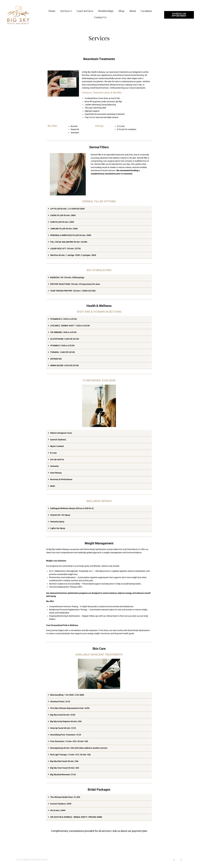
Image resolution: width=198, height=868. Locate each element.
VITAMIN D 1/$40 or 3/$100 (62, 346)
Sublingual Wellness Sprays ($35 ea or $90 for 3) (72, 508)
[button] (99, 209)
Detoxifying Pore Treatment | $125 (66, 735)
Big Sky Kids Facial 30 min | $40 (64, 761)
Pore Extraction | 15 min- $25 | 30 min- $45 (69, 741)
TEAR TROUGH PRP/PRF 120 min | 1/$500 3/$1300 (73, 291)
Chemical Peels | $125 (60, 702)
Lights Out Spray (58, 528)
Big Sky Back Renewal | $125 (63, 775)
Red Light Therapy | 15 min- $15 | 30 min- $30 (70, 755)
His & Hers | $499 (58, 810)
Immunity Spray (57, 522)
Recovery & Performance (61, 479)
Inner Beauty (56, 473)
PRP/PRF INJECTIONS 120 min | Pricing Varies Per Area (75, 284)
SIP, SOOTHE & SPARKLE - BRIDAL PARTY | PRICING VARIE (76, 817)
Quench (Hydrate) (58, 440)
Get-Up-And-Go (57, 459)
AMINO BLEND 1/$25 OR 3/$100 (64, 365)
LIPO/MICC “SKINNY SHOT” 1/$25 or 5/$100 (70, 326)
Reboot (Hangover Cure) (61, 433)
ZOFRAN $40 (56, 359)
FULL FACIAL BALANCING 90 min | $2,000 (69, 242)
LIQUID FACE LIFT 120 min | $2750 (65, 249)
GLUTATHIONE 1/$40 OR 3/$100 (65, 339)
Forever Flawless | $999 (61, 804)
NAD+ (53, 486)
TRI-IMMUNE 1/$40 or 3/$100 (63, 332)
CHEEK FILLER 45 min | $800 (63, 215)
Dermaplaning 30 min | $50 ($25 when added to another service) (79, 748)
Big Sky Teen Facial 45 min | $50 (65, 768)
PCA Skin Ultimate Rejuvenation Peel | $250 (70, 708)
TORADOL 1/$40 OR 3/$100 (62, 352)
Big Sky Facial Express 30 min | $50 (66, 721)
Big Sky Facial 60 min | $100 (63, 715)
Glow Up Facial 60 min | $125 (63, 728)
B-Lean (53, 453)
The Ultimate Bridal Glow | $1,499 (65, 797)
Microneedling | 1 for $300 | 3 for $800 (67, 695)
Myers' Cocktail (57, 446)
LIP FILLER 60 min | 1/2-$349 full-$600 (67, 209)
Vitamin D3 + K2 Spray (60, 515)
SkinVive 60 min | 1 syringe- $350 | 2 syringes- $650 (73, 255)
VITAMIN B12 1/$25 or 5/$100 (63, 319)
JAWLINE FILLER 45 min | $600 (64, 229)
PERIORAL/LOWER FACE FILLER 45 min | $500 (71, 235)
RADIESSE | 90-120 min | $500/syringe (67, 277)
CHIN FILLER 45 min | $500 (62, 222)
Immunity (54, 466)
